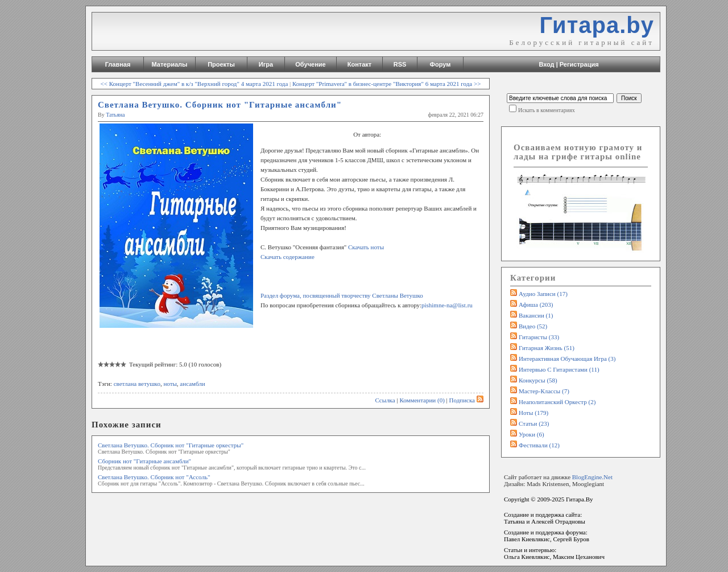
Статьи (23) (534, 423)
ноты (170, 384)
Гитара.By (580, 499)
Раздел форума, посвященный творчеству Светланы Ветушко (342, 295)
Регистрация (579, 64)
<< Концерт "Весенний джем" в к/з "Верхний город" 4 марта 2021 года (195, 84)
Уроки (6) (531, 434)
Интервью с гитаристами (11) (559, 369)
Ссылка (385, 400)
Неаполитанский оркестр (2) (557, 402)
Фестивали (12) (539, 445)
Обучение (310, 64)
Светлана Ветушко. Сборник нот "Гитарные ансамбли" (220, 105)
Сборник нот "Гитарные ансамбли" (144, 461)
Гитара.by (597, 25)
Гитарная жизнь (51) (547, 348)
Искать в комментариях (547, 110)
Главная (118, 64)
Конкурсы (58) (538, 380)
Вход (546, 64)
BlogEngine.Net (592, 477)
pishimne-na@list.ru (447, 305)
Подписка (466, 400)
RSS (400, 64)
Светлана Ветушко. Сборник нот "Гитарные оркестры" (171, 445)
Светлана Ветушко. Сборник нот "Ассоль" (154, 477)
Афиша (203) (536, 304)
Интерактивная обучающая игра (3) (567, 359)
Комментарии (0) (422, 400)
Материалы (170, 64)
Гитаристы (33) (539, 337)
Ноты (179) (533, 413)
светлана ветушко (137, 384)
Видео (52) (533, 326)
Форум (440, 64)
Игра (266, 64)
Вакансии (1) (536, 315)
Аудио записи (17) (543, 294)
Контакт (359, 64)
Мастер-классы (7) (544, 391)
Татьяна (115, 115)
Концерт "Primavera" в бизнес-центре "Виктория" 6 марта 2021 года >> (386, 84)
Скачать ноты (366, 247)
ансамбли (192, 384)
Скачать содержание (288, 257)
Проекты (221, 64)
